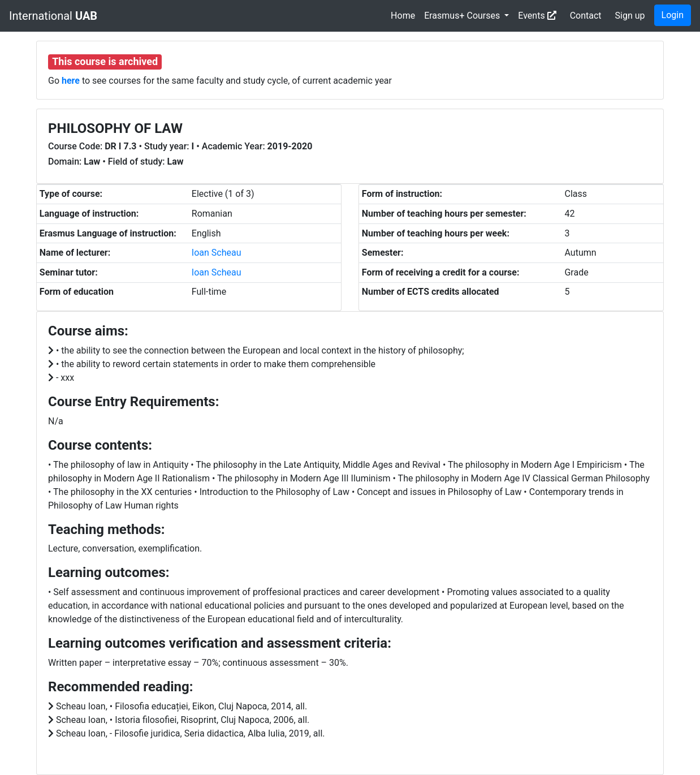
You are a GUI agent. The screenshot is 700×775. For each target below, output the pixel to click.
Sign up (630, 16)
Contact (586, 16)
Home (403, 16)
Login (673, 15)
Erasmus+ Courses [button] (463, 16)
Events (537, 16)
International (53, 16)
